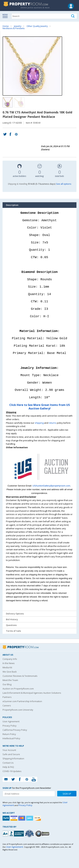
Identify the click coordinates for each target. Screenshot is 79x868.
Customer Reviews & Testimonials (20, 676)
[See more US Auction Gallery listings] (39, 482)
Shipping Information (13, 758)
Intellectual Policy (11, 738)
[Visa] (14, 818)
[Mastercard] (22, 818)
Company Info (10, 659)
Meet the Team (10, 680)
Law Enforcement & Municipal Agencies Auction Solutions (32, 693)
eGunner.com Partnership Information (22, 701)
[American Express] (30, 818)
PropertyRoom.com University (18, 710)
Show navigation (6, 16)
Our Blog (7, 684)
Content (3, 43)
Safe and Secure (11, 754)
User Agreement (11, 721)
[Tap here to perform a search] (73, 16)
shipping (39, 423)
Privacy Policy (10, 726)
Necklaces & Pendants (14, 28)
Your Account (9, 750)
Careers (7, 706)
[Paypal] (6, 818)
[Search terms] (44, 16)
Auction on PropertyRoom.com (18, 689)
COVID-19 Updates (12, 771)
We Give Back (10, 672)
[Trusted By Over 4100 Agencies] (30, 834)
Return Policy (9, 734)
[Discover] (38, 818)
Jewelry (18, 26)
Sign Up (67, 794)
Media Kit (7, 667)
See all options (64, 184)
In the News (9, 663)
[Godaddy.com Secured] (43, 834)
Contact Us (8, 763)
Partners (7, 697)
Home (6, 26)
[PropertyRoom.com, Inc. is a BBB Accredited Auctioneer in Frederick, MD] (14, 833)
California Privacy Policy (15, 730)
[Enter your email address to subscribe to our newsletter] (29, 794)
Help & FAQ (8, 767)
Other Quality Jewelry (37, 26)
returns (53, 423)
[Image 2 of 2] (20, 102)
